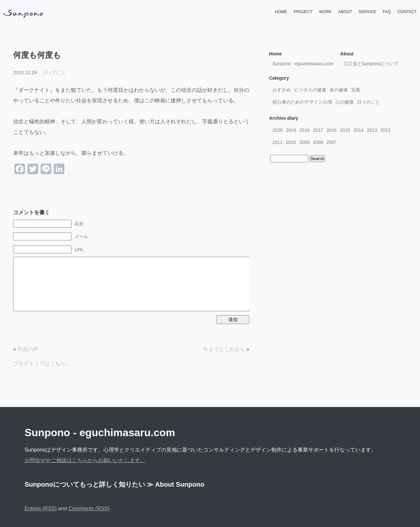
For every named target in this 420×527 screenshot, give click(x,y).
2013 (372, 130)
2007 (332, 142)
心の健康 (345, 102)
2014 (358, 130)
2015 (345, 130)
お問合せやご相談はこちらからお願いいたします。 (85, 460)
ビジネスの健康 (310, 90)
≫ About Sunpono (176, 484)
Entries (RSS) (41, 508)
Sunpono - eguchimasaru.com (303, 64)
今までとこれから (224, 349)
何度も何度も (37, 55)
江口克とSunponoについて (371, 64)
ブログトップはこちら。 (42, 364)
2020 (277, 130)
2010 (291, 142)
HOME (281, 12)
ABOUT (345, 12)
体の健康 (339, 90)
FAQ (387, 12)
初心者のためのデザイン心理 (302, 102)
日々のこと (55, 72)
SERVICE (367, 12)
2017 (318, 130)
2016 (332, 130)
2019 (291, 130)
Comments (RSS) (89, 508)
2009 (304, 142)
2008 (318, 142)
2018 (304, 130)
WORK (325, 12)
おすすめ (282, 90)
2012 (385, 130)
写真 (356, 90)
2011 (277, 142)
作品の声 (28, 349)
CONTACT (407, 12)
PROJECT (303, 12)
